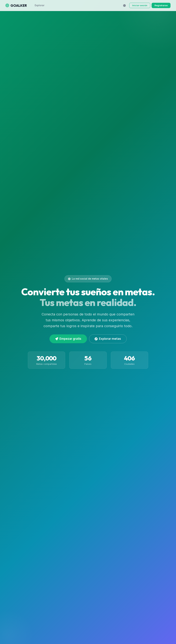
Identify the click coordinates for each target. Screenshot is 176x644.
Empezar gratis (68, 339)
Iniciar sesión (140, 5)
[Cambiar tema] (124, 6)
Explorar (40, 5)
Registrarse (161, 5)
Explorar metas (108, 339)
